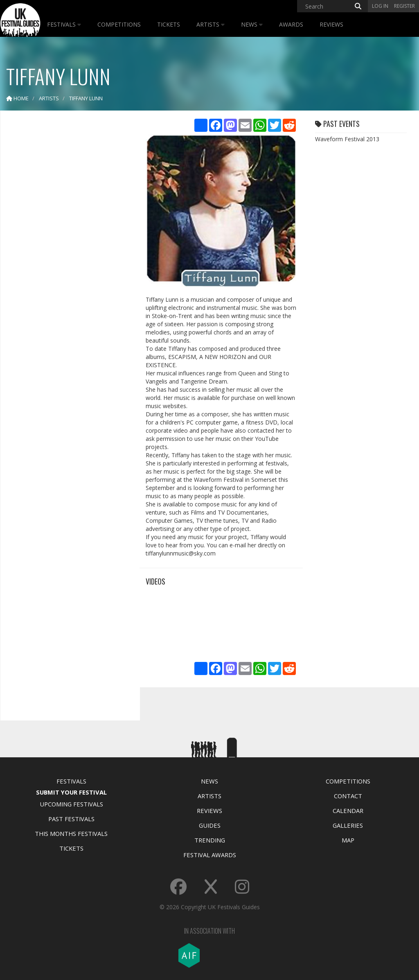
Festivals (64, 24)
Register (404, 6)
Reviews (331, 24)
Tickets (169, 24)
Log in (380, 6)
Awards (291, 24)
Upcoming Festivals (71, 804)
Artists (211, 24)
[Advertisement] (68, 246)
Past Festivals (71, 819)
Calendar (348, 811)
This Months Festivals (71, 833)
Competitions (119, 24)
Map (348, 840)
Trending (210, 840)
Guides (210, 825)
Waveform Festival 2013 (347, 139)
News (252, 24)
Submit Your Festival (71, 792)
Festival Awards (210, 855)
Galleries (348, 825)
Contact (348, 796)
